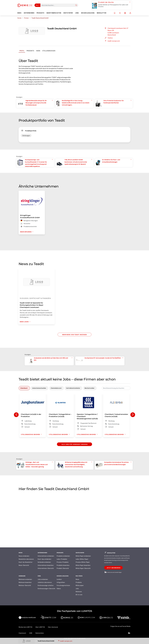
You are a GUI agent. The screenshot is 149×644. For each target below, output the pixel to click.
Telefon (108, 38)
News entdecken (24, 556)
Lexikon (59, 579)
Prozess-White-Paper (83, 562)
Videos (59, 588)
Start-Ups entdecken (44, 559)
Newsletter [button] (102, 13)
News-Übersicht (24, 565)
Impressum (22, 633)
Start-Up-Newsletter (26, 562)
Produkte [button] (40, 13)
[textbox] (116, 388)
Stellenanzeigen (49, 51)
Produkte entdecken (63, 556)
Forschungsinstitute (63, 585)
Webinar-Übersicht (25, 585)
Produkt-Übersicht (63, 568)
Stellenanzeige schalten (46, 585)
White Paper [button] (68, 13)
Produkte (30, 51)
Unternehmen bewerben (46, 565)
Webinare (79, 592)
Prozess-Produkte (63, 562)
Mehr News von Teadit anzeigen (74, 335)
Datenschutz (40, 633)
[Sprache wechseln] (125, 13)
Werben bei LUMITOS (25, 627)
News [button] (19, 13)
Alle (37, 5)
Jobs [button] (77, 13)
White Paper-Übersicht (83, 568)
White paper (80, 585)
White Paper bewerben (83, 565)
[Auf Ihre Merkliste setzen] (115, 13)
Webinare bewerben (25, 582)
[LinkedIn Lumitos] (129, 633)
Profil (22, 51)
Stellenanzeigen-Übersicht (46, 588)
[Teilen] (120, 13)
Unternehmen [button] (29, 13)
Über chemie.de (53, 627)
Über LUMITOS (40, 627)
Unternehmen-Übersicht (46, 568)
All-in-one (79, 595)
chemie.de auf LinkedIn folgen (113, 572)
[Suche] (76, 5)
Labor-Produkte (62, 559)
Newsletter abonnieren (26, 559)
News (38, 51)
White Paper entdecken (83, 556)
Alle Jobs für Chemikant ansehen (75, 444)
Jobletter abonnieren (45, 582)
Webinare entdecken (25, 579)
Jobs (77, 588)
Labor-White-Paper (82, 559)
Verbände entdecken (44, 562)
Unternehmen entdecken (46, 556)
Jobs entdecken (43, 579)
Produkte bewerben (63, 565)
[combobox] (116, 388)
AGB (31, 633)
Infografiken (61, 582)
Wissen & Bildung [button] (88, 13)
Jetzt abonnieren (113, 568)
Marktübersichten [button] (54, 13)
